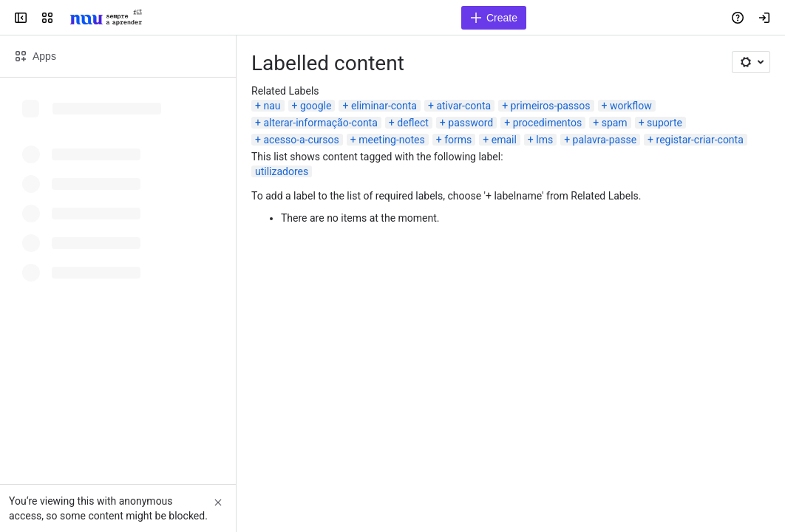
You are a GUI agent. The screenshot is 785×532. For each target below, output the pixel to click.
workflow (631, 106)
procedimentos (548, 123)
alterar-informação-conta (320, 123)
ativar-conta (463, 106)
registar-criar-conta (700, 140)
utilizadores (282, 171)
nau (272, 106)
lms (544, 140)
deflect (413, 123)
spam (615, 123)
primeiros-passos (551, 106)
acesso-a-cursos (301, 140)
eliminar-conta (384, 106)
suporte (665, 123)
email (504, 140)
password (470, 123)
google (316, 106)
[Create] (494, 18)
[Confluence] (106, 18)
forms (458, 140)
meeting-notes (392, 140)
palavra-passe (605, 140)
